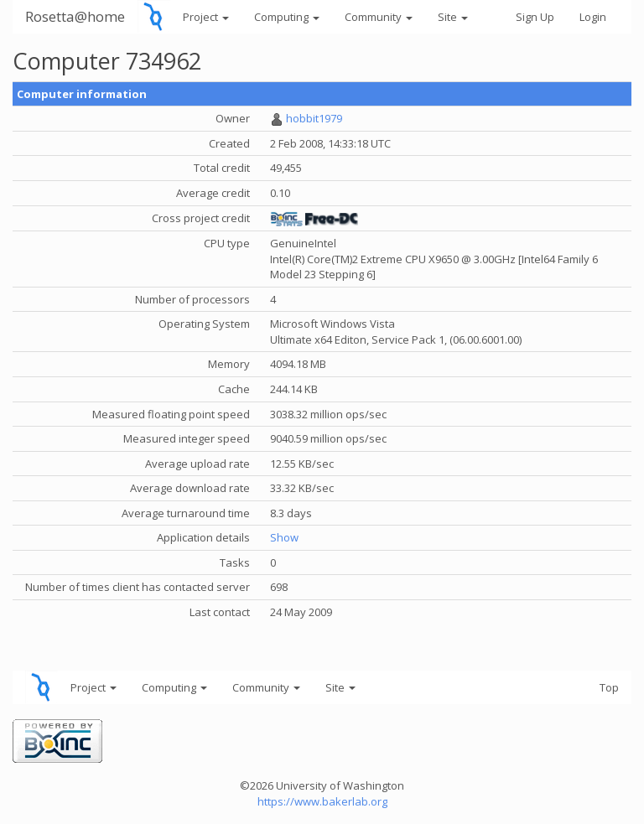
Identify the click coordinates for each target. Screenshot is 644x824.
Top (609, 687)
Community (379, 17)
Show (284, 537)
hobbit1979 (314, 118)
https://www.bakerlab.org (322, 801)
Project (206, 17)
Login (593, 17)
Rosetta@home (75, 16)
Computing (287, 17)
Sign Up (535, 17)
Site (453, 17)
